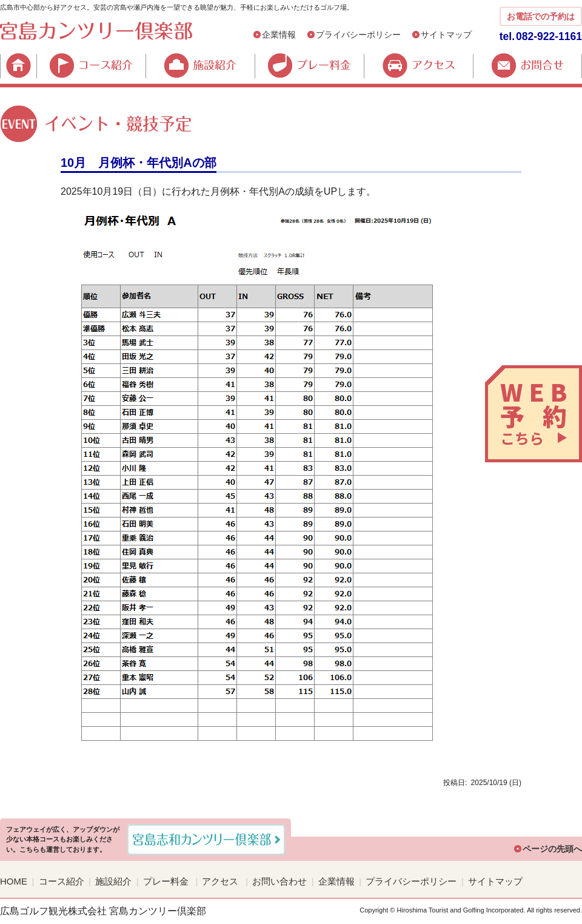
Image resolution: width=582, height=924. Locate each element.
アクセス (418, 66)
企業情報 (279, 35)
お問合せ (527, 66)
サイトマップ (446, 35)
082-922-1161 (549, 36)
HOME (18, 66)
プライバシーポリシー (358, 35)
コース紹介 (91, 66)
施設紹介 (200, 66)
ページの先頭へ (552, 849)
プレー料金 (309, 66)
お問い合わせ (279, 881)
